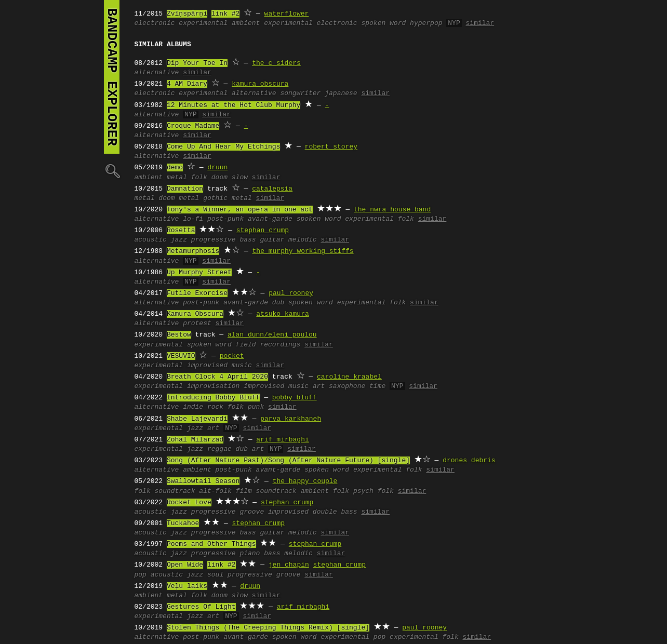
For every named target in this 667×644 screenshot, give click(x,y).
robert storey (331, 147)
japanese (341, 93)
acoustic (151, 240)
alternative (157, 73)
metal (177, 178)
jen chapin (289, 565)
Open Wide (185, 565)
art (319, 386)
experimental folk (379, 219)
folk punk (246, 407)
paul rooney (291, 293)
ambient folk (325, 491)
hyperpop (426, 23)
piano (250, 554)
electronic (155, 23)
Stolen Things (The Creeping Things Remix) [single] (268, 628)
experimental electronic (310, 23)
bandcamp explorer (112, 77)
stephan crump (263, 231)
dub (278, 303)
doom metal (179, 198)
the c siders (276, 63)
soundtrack (175, 491)
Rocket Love (189, 503)
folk (199, 178)
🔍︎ (112, 171)
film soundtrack (266, 491)
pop (141, 575)
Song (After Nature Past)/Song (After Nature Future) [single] (288, 461)
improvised (288, 512)
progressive (214, 240)
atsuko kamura (282, 314)
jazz (179, 240)
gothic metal (228, 198)
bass (248, 240)
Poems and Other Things (211, 544)
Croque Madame (193, 126)
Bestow (179, 335)
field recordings (268, 345)
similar (480, 23)
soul (215, 575)
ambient (246, 23)
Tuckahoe (183, 524)
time (377, 386)
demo (175, 168)
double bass (335, 512)
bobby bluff (295, 398)
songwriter (300, 93)
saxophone (347, 386)
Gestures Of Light (201, 607)
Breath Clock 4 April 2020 (217, 377)
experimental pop (353, 637)
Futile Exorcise (197, 293)
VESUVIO (181, 356)
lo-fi (193, 219)
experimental (203, 23)
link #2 (226, 14)
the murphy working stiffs (303, 251)
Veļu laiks (187, 586)
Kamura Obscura (195, 314)
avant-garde (270, 219)
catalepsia (272, 189)
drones (455, 461)
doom (219, 178)
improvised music (219, 366)
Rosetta (181, 231)
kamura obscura (260, 84)
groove (252, 512)
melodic (303, 240)
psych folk (373, 491)
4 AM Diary (187, 84)
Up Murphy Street (199, 273)
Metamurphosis (193, 251)
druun (217, 168)
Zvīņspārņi (187, 14)
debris (483, 461)
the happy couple (305, 481)
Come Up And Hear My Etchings (223, 147)
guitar (272, 240)
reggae (219, 449)
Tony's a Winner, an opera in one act (240, 210)
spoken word (383, 23)
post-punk (225, 219)
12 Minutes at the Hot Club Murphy (234, 105)
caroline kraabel (349, 377)
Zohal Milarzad (195, 440)
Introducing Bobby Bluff (213, 398)
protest (197, 324)
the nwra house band (392, 210)
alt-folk (215, 491)
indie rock (203, 407)
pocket (232, 356)
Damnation (185, 189)
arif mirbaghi (282, 440)
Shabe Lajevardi (197, 419)
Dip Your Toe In (197, 63)
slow (240, 178)
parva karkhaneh (291, 419)
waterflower (287, 14)
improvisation (213, 386)
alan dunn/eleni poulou (272, 335)
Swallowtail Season (203, 481)
